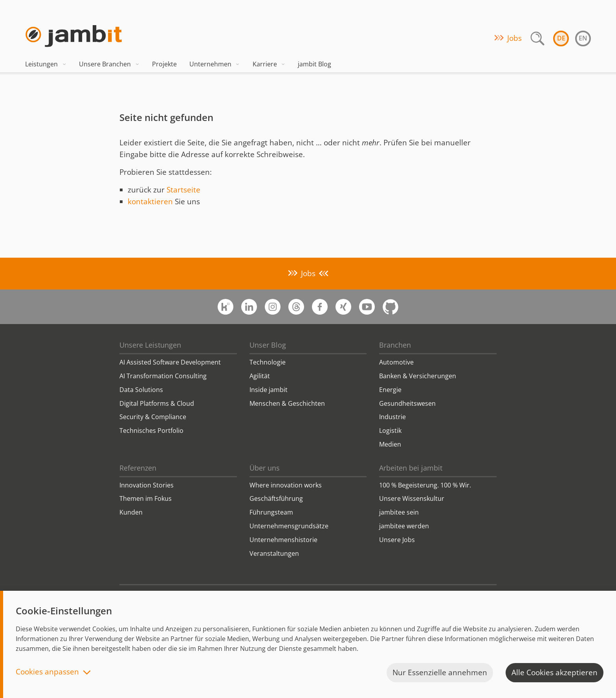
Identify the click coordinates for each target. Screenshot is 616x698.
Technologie (268, 362)
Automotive (396, 362)
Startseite (183, 190)
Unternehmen (215, 64)
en (583, 38)
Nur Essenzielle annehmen (440, 672)
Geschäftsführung (276, 498)
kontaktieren (150, 202)
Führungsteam (271, 512)
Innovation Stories (147, 485)
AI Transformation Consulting (163, 376)
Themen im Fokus (146, 498)
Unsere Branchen (109, 64)
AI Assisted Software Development (170, 362)
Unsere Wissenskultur (412, 498)
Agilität (260, 376)
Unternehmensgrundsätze (289, 526)
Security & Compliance (153, 417)
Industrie (392, 417)
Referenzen (138, 468)
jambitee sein (399, 512)
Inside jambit (269, 390)
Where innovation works (286, 485)
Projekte (164, 64)
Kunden (131, 512)
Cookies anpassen (47, 672)
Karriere (269, 64)
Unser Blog (268, 345)
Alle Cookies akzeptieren (555, 672)
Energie (390, 390)
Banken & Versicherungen (418, 376)
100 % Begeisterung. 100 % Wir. (425, 485)
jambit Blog (314, 64)
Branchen (395, 345)
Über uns (265, 468)
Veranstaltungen (274, 553)
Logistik (390, 431)
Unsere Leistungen (150, 345)
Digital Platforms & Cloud (157, 403)
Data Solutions (141, 390)
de (561, 38)
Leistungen (46, 64)
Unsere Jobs (397, 540)
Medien (390, 444)
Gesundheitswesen (407, 403)
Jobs (514, 38)
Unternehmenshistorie (283, 540)
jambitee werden (404, 526)
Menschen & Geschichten (287, 403)
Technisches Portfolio (151, 431)
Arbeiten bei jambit (411, 468)
